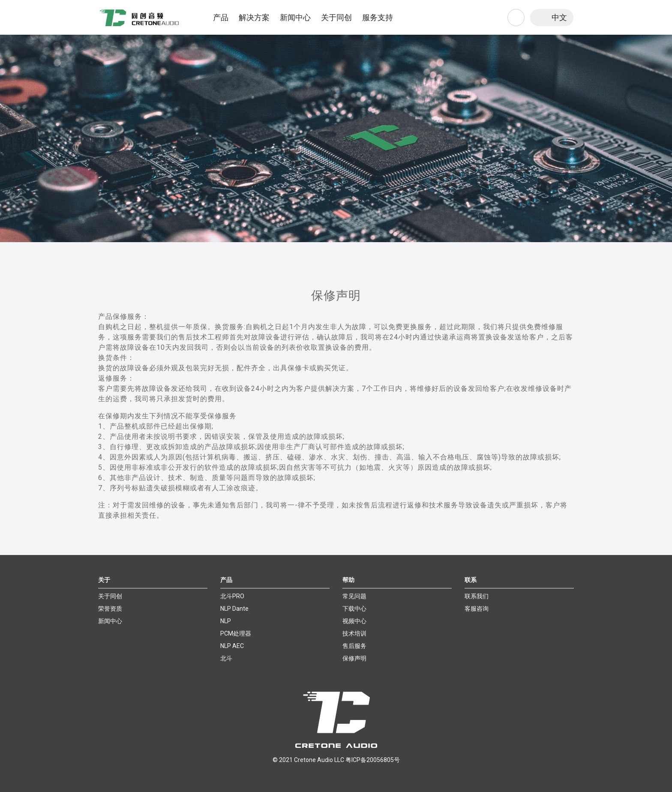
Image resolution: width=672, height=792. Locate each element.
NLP (226, 621)
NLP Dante (234, 609)
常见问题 (354, 596)
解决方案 (254, 17)
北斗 (226, 658)
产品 (221, 17)
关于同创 (336, 17)
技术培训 (354, 633)
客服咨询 (477, 609)
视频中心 (354, 621)
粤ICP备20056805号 (373, 760)
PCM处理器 (236, 633)
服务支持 (378, 17)
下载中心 (354, 609)
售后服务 (354, 646)
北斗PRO (232, 596)
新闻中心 (295, 17)
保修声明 (354, 658)
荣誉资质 (110, 609)
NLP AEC (232, 646)
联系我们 (477, 596)
